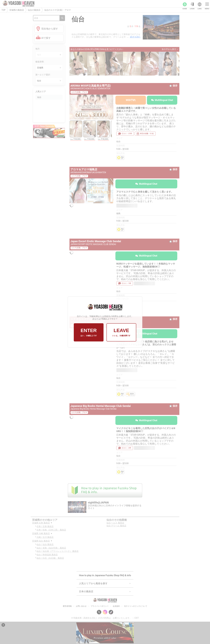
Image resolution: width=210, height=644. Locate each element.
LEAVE (121, 332)
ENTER (89, 332)
